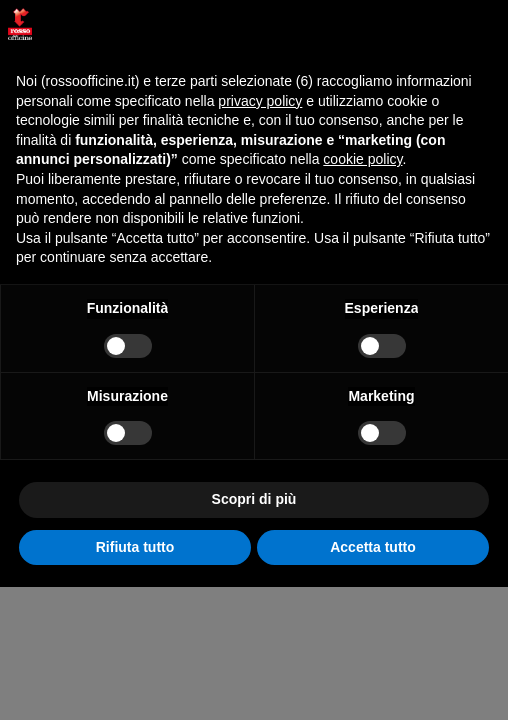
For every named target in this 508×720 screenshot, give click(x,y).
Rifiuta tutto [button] (135, 547)
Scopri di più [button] (254, 499)
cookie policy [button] (362, 159)
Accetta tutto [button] (373, 547)
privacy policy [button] (260, 101)
